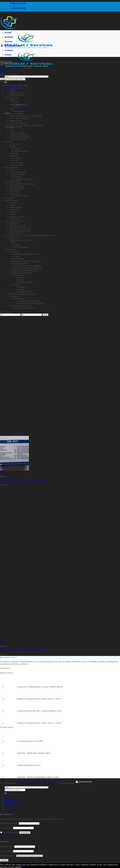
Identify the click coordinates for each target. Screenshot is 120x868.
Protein (12, 214)
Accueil (8, 32)
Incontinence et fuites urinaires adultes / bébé (24, 125)
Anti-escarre (14, 238)
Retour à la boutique (18, 109)
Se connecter (25, 833)
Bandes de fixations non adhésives (28, 266)
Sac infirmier (15, 191)
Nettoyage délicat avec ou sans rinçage (26, 116)
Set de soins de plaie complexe (32, 303)
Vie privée (52, 783)
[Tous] (27, 77)
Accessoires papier (17, 186)
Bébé (12, 130)
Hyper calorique (16, 207)
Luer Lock (18, 163)
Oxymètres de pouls (18, 172)
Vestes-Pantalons (21, 195)
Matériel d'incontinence (19, 135)
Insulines (18, 158)
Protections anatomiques (20, 137)
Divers (12, 170)
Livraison (9, 50)
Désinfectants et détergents (16, 85)
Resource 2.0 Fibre (17, 217)
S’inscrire (4, 860)
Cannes (17, 245)
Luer (16, 160)
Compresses (14, 252)
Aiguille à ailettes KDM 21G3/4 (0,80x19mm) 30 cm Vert (23, 650)
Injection (11, 68)
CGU (45, 783)
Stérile (17, 106)
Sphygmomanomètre (23, 179)
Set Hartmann (20, 299)
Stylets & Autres (26, 282)
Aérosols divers (16, 88)
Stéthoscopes (15, 181)
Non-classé (9, 198)
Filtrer (45, 315)
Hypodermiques (21, 151)
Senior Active (15, 219)
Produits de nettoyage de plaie (22, 294)
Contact (8, 55)
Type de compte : (8, 855)
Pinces (21, 280)
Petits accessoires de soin (20, 231)
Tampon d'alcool (16, 165)
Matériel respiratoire (18, 226)
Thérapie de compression (20, 306)
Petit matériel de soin (14, 221)
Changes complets (17, 132)
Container (13, 153)
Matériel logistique (17, 188)
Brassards (18, 177)
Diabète (13, 202)
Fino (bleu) (19, 104)
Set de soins (14, 296)
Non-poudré (19, 111)
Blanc (16, 102)
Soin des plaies (11, 249)
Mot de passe (6, 828)
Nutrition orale (11, 200)
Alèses (12, 128)
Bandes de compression (24, 308)
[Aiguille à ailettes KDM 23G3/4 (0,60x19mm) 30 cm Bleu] (14, 470)
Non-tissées (19, 259)
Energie (13, 205)
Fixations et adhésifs (18, 263)
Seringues (14, 156)
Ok (23, 867)
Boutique (9, 37)
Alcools (12, 90)
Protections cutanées (18, 123)
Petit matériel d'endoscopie (21, 273)
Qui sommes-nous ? (13, 46)
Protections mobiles (18, 139)
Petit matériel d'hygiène (19, 118)
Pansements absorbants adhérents (24, 270)
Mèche (17, 256)
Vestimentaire (15, 193)
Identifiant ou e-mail (9, 823)
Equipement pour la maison (21, 240)
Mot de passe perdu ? (9, 837)
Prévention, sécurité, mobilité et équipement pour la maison (30, 235)
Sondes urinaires (16, 233)
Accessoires (14, 144)
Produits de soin (16, 121)
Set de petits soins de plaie (30, 301)
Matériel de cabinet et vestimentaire (20, 184)
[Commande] (13, 79)
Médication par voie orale (20, 228)
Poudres (13, 212)
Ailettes (17, 149)
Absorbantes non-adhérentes (26, 254)
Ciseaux (22, 277)
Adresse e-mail (7, 846)
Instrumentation (11, 167)
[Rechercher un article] (6, 82)
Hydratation (14, 224)
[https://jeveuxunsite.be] (83, 783)
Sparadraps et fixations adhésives (28, 268)
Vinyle (12, 109)
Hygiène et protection (14, 113)
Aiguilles (20, 68)
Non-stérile (19, 275)
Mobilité (13, 242)
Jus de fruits (15, 210)
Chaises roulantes (21, 247)
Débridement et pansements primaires (26, 261)
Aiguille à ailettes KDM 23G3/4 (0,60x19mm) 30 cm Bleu (23, 480)
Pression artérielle (17, 174)
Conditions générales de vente (29, 783)
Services (8, 41)
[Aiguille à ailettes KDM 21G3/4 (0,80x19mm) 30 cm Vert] (14, 640)
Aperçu (3, 472)
